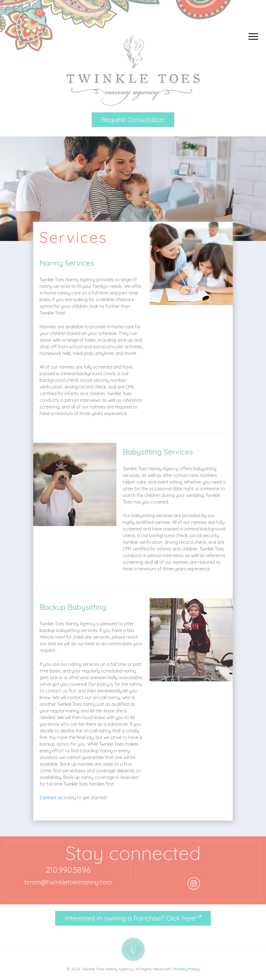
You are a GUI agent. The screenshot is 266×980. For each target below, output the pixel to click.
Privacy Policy (187, 969)
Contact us (51, 798)
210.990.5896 (68, 870)
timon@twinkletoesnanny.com (68, 882)
